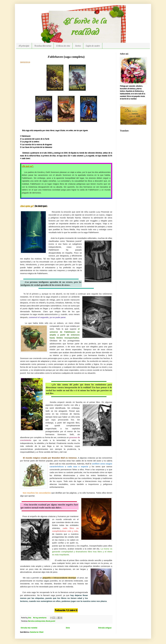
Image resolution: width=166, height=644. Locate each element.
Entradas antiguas (105, 628)
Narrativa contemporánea (37, 621)
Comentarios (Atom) (37, 632)
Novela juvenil (51, 621)
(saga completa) (66, 57)
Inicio (68, 628)
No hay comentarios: (40, 618)
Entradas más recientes (29, 628)
